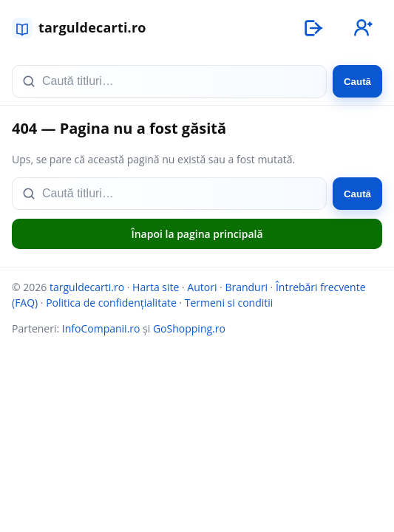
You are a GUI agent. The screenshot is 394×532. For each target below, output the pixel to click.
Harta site (156, 287)
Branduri (246, 287)
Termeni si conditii (229, 303)
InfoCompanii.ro (101, 328)
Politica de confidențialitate (111, 303)
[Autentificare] (313, 28)
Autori (202, 287)
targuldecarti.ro (87, 287)
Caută (357, 82)
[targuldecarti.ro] (86, 28)
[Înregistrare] (361, 28)
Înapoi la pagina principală (197, 234)
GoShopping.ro (189, 328)
